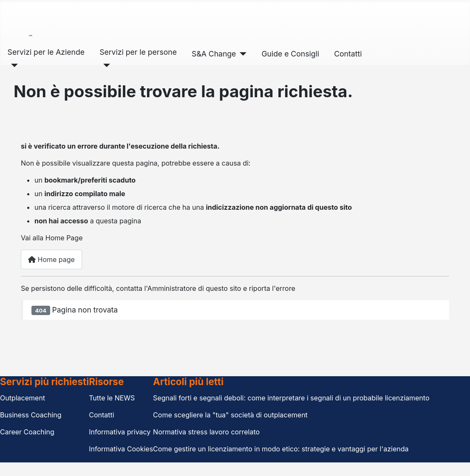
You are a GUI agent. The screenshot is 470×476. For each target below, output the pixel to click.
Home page (51, 259)
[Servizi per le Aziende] (13, 65)
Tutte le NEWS (112, 398)
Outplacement (23, 398)
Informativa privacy (120, 432)
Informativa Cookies (121, 449)
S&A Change (214, 54)
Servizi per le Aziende (46, 52)
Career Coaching (27, 432)
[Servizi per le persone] (105, 65)
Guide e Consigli (290, 54)
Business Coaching (31, 415)
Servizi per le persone (138, 52)
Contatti (348, 54)
